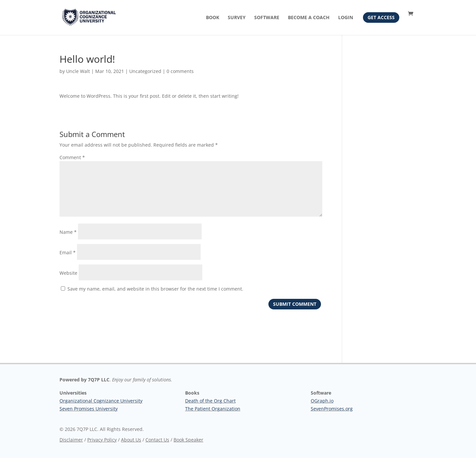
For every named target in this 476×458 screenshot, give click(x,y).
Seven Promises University (89, 409)
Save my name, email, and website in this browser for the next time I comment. (155, 289)
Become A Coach (309, 18)
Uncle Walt (78, 71)
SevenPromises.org (332, 409)
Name (68, 232)
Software (267, 18)
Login (346, 18)
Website (68, 273)
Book (213, 18)
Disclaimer (71, 440)
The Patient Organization (213, 409)
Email (68, 252)
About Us (131, 440)
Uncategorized (145, 71)
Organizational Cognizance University (101, 401)
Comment (72, 157)
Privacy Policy (102, 440)
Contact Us (157, 440)
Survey (237, 18)
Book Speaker (188, 440)
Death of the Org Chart (210, 401)
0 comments (180, 71)
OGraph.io (322, 401)
